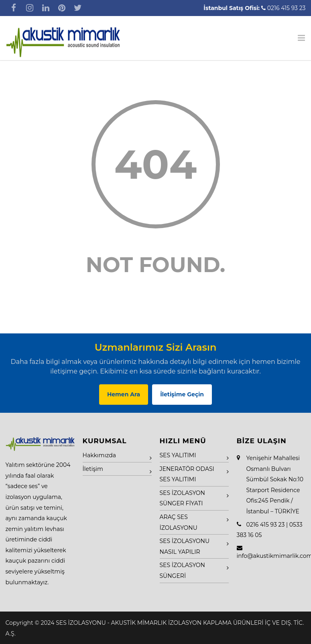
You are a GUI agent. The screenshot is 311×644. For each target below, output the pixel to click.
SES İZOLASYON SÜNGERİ (183, 570)
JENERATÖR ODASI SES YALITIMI (187, 474)
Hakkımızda (99, 455)
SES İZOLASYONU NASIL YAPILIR (185, 546)
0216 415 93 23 (287, 8)
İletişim (93, 469)
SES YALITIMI (178, 455)
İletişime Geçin (182, 394)
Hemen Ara (124, 394)
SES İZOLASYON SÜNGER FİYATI (183, 498)
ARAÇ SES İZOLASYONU (179, 522)
